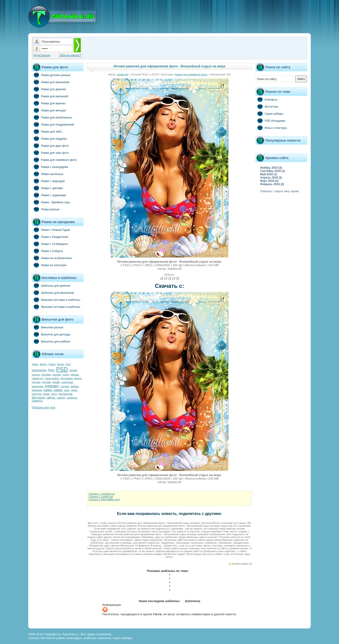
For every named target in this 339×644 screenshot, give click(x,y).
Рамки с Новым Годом (51, 230)
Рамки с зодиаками (49, 195)
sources (36, 375)
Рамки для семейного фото (54, 160)
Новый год (37, 378)
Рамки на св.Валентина (52, 258)
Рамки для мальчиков (50, 82)
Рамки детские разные (51, 75)
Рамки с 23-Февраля (50, 244)
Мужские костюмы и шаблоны (56, 300)
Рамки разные (46, 209)
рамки (58, 390)
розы (67, 390)
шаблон (61, 398)
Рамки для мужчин (49, 103)
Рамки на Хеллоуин (49, 265)
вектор (78, 378)
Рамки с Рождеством (50, 237)
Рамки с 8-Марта (47, 251)
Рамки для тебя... (48, 131)
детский (46, 382)
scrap (73, 370)
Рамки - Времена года (51, 202)
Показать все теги (44, 408)
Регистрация (42, 55)
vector (66, 375)
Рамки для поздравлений (53, 124)
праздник (37, 390)
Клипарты (266, 99)
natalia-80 (122, 74)
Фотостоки (267, 106)
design (43, 364)
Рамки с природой (48, 181)
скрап (74, 390)
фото (54, 394)
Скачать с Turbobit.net (102, 494)
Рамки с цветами (47, 188)
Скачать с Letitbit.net (101, 497)
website (75, 375)
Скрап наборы (269, 114)
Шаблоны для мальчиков (53, 293)
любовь (75, 386)
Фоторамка (67, 378)
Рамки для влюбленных (52, 117)
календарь (38, 386)
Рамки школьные (47, 174)
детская (36, 382)
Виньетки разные (48, 327)
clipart (35, 364)
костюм (65, 386)
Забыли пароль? (70, 55)
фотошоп (38, 397)
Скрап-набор (52, 378)
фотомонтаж (65, 394)
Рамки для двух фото (50, 146)
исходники (67, 382)
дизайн (56, 382)
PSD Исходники (270, 121)
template (46, 375)
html (68, 364)
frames (61, 364)
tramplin (57, 375)
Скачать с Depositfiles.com (104, 499)
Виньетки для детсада (51, 334)
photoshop (39, 370)
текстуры (37, 394)
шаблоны (72, 398)
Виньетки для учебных (51, 341)
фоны (46, 394)
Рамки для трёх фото (50, 153)
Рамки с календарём (50, 167)
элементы (37, 401)
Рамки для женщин (49, 110)
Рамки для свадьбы (49, 139)
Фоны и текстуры (271, 128)
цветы (51, 397)
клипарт (52, 386)
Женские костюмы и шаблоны (56, 307)
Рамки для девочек (49, 89)
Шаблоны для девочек (51, 285)
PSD (62, 369)
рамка (48, 390)
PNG (51, 370)
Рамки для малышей (50, 96)
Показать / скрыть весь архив (279, 191)
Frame (52, 364)
